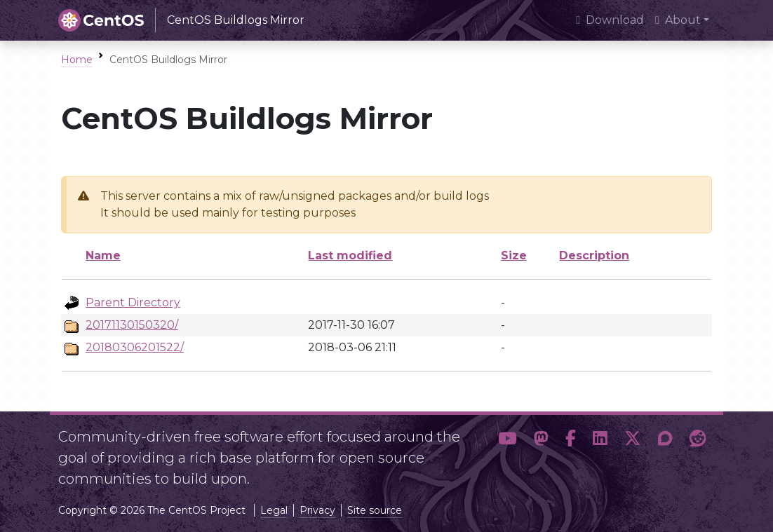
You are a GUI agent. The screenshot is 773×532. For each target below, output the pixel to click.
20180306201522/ (135, 347)
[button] (508, 452)
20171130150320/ (132, 325)
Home (77, 60)
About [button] (678, 20)
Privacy (317, 510)
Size (514, 255)
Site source (375, 510)
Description (594, 255)
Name (103, 255)
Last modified (350, 255)
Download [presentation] (610, 20)
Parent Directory (133, 302)
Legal (274, 510)
